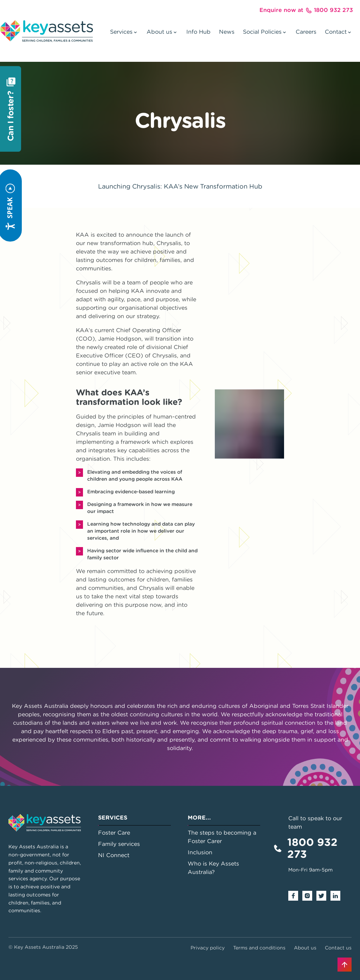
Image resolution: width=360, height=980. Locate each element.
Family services (119, 844)
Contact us (338, 948)
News (227, 32)
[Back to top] (345, 965)
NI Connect (114, 855)
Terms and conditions (259, 948)
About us (305, 948)
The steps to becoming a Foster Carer (222, 837)
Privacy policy (208, 948)
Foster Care (114, 833)
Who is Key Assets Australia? (213, 868)
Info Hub (198, 32)
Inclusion (200, 852)
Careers (306, 32)
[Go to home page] (47, 31)
